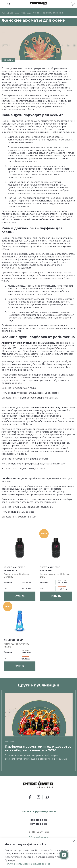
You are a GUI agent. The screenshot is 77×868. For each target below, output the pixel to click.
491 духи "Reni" (13, 640)
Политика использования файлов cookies (27, 864)
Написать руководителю (39, 811)
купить (20, 596)
